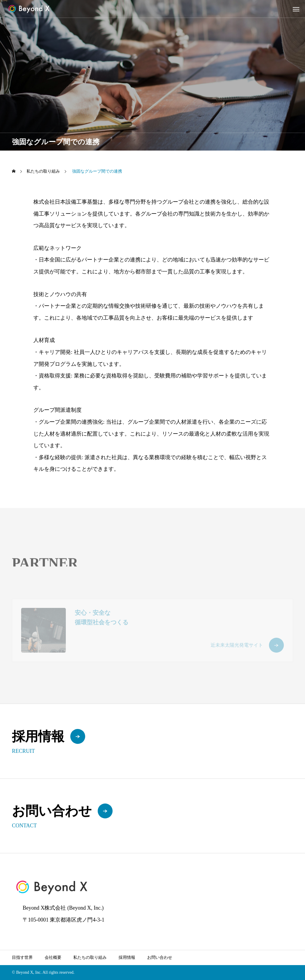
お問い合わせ (160, 957)
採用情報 (127, 957)
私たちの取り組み (90, 957)
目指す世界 (22, 957)
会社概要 (53, 957)
